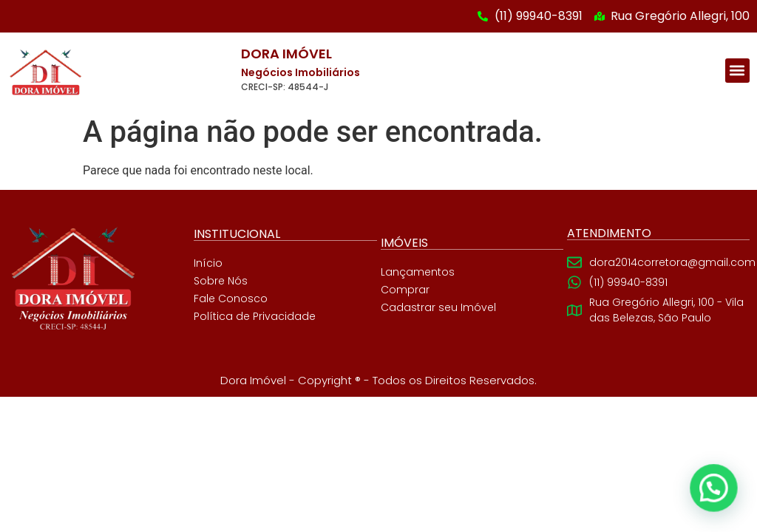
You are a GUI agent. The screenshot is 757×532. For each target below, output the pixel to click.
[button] (737, 71)
